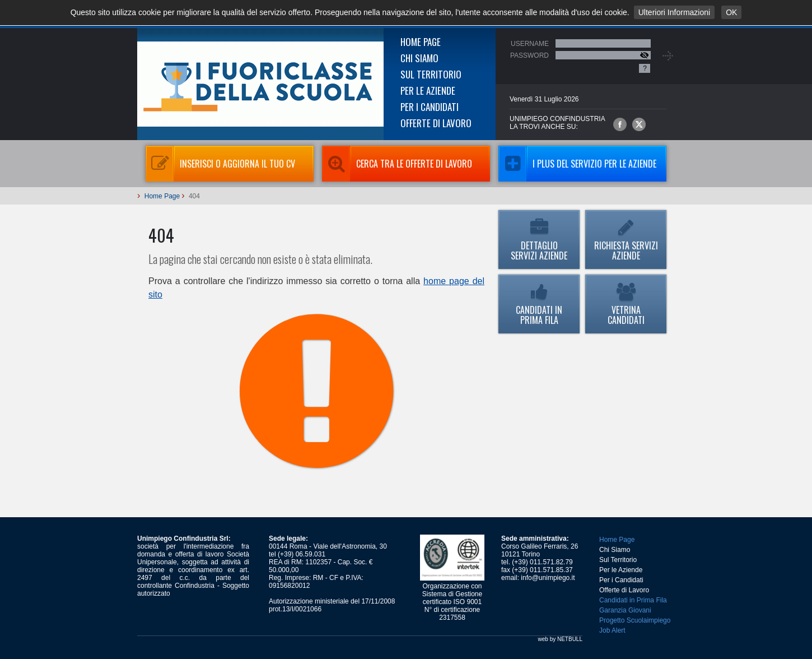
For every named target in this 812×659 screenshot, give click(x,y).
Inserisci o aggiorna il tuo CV (220, 164)
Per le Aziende (428, 91)
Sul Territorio (431, 74)
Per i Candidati (430, 107)
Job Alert (612, 630)
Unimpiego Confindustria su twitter (639, 124)
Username (530, 44)
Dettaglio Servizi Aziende (539, 240)
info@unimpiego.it (548, 578)
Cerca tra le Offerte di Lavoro (397, 164)
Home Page (421, 42)
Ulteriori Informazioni (674, 12)
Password (529, 55)
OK (731, 12)
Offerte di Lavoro (436, 123)
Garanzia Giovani (625, 610)
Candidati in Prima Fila (539, 305)
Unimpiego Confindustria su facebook (620, 124)
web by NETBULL (560, 639)
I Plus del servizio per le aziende (577, 164)
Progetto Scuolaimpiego (635, 620)
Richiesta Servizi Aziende (626, 240)
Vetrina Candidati (626, 305)
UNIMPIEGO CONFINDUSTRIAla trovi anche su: (557, 123)
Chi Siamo (419, 58)
